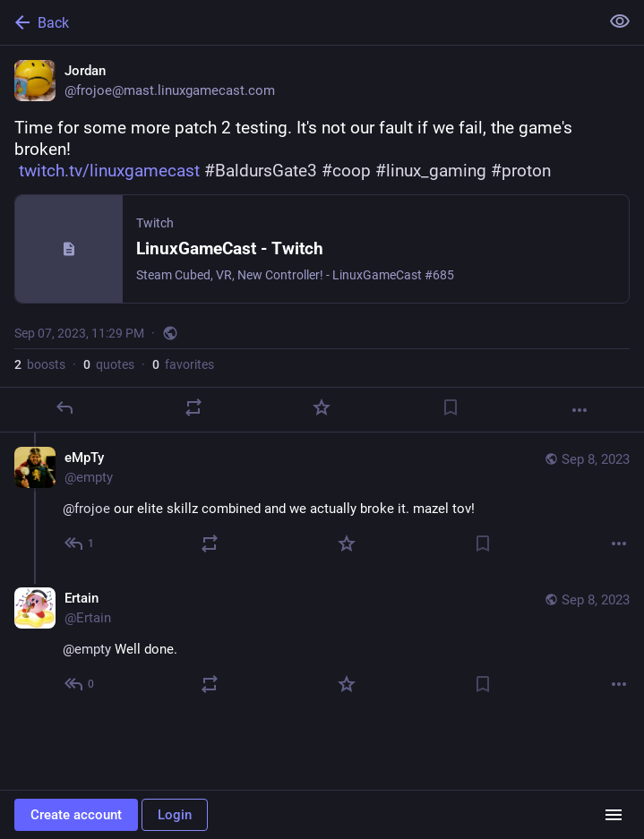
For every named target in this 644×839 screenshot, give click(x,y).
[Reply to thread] (80, 544)
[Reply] (64, 407)
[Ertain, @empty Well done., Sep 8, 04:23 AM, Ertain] (322, 643)
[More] (580, 410)
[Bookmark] (451, 407)
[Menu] (614, 815)
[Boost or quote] (193, 407)
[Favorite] (322, 407)
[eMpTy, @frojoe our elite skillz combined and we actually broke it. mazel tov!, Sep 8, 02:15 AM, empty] (322, 503)
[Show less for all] (620, 21)
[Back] (298, 22)
